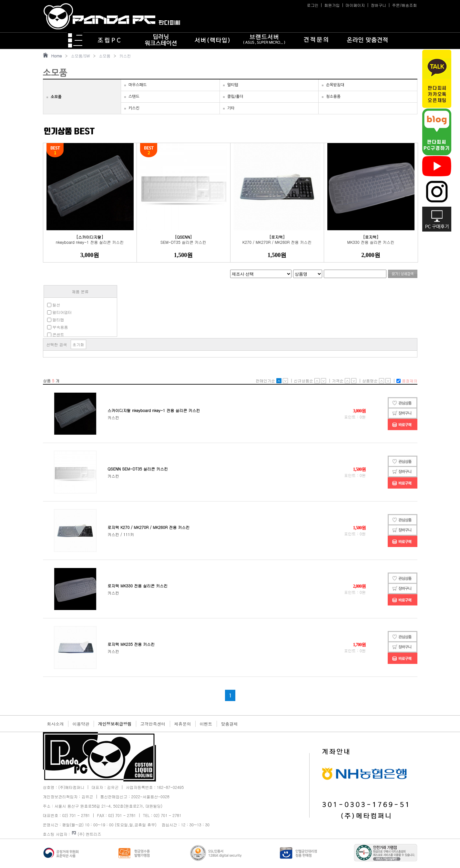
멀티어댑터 (60, 312)
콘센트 (56, 334)
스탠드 (134, 97)
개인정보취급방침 (115, 724)
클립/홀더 (235, 97)
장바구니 (378, 5)
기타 (231, 108)
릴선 (54, 305)
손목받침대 (335, 85)
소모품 (105, 56)
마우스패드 (138, 85)
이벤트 (206, 724)
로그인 (312, 5)
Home (57, 56)
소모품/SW (80, 56)
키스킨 (125, 56)
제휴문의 (183, 724)
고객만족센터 (153, 724)
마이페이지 (355, 5)
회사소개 (56, 724)
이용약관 (81, 724)
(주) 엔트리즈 (87, 834)
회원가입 (332, 5)
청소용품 (333, 97)
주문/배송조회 (404, 5)
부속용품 (58, 327)
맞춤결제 (230, 724)
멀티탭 (233, 85)
